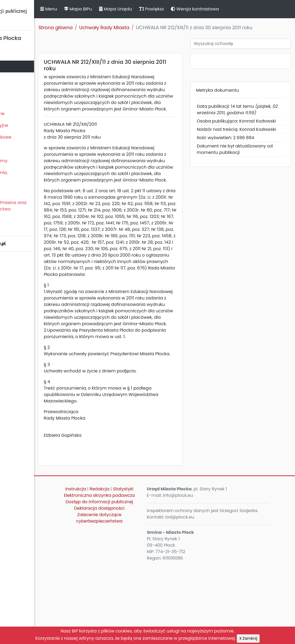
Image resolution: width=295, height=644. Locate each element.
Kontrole (12, 149)
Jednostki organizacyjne (29, 125)
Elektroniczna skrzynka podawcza (134, 583)
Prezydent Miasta (21, 78)
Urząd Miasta (16, 90)
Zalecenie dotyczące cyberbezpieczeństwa (134, 615)
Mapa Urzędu (162, 9)
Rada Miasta (16, 66)
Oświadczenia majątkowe (30, 137)
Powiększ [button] (198, 9)
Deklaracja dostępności (134, 606)
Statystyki (134, 573)
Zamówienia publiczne (27, 114)
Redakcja (145, 567)
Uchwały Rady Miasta (151, 28)
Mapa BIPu (124, 9)
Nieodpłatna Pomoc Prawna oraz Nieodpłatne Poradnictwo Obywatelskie (38, 209)
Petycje (10, 191)
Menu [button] (95, 9)
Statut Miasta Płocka (24, 55)
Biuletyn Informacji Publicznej (40, 14)
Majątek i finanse (21, 102)
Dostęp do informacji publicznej (134, 596)
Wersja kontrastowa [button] (241, 9)
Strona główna (102, 28)
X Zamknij (248, 638)
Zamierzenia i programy (28, 161)
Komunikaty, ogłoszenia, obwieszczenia (28, 176)
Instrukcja (121, 567)
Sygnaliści (13, 227)
